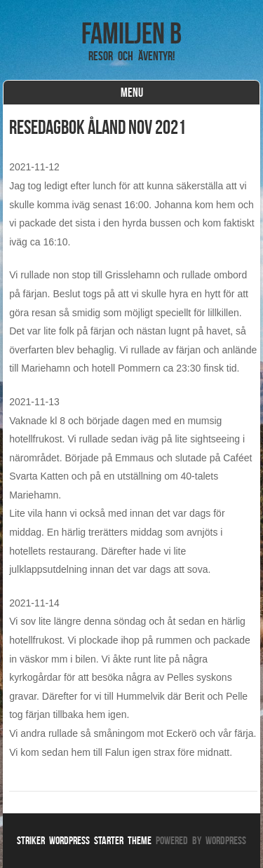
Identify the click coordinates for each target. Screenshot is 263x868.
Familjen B (131, 33)
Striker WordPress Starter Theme (84, 840)
